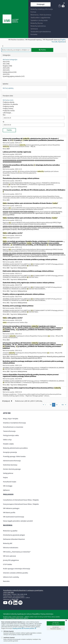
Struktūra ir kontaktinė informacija (14, 423)
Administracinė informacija (12, 461)
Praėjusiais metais (9, 111)
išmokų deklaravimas (8, 255)
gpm (21, 212)
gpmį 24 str (31, 212)
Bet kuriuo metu (8, 100)
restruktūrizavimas (36, 253)
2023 (6, 70)
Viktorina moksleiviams (11, 548)
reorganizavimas (27, 253)
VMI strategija (8, 486)
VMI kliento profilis (9, 513)
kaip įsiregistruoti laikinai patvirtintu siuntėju (45, 160)
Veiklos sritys (7, 440)
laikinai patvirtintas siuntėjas (10, 160)
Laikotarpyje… (8, 113)
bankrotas (5, 253)
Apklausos (6, 490)
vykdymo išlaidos (37, 226)
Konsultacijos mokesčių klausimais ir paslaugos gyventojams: (23, 590)
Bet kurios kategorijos (10, 60)
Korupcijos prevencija (10, 452)
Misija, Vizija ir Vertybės (11, 419)
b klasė (11, 212)
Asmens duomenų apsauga (12, 469)
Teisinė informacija (9, 431)
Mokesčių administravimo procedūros (15, 448)
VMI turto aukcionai (9, 556)
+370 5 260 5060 (8, 593)
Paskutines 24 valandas (10, 104)
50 (51, 405)
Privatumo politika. (29, 628)
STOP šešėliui (8, 564)
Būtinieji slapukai (7, 631)
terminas (44, 253)
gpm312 (25, 212)
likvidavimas (20, 253)
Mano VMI (15, 599)
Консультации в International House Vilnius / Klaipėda (21, 504)
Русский (54, 42)
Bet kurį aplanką (8, 88)
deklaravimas (16, 212)
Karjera (5, 478)
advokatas (6, 212)
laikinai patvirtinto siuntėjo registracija (26, 160)
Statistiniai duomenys (10, 465)
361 (63, 405)
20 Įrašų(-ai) (7, 401)
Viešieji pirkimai (10, 72)
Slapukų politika (17, 628)
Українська (62, 42)
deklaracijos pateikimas (58, 253)
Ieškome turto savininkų (11, 577)
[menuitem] (42, 9)
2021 (6, 64)
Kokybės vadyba (8, 444)
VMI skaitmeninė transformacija (14, 517)
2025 (6, 68)
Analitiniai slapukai (8, 638)
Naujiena (7, 66)
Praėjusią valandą (8, 102)
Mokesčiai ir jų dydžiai (10, 531)
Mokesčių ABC (8, 543)
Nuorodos (6, 581)
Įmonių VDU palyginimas (11, 560)
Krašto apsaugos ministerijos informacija (17, 569)
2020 (8, 268)
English (63, 40)
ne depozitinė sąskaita (57, 226)
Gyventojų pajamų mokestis (14, 76)
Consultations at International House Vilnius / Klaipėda (21, 500)
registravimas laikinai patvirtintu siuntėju (12, 162)
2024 (6, 74)
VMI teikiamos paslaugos (11, 508)
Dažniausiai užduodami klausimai (14, 539)
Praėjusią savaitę (8, 106)
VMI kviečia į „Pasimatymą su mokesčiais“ (17, 552)
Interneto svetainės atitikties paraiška (16, 573)
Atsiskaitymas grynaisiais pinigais (14, 535)
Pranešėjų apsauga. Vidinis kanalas (14, 457)
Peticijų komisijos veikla (11, 435)
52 (57, 405)
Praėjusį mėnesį (8, 109)
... (48, 405)
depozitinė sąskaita (47, 226)
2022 (6, 62)
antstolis (5, 226)
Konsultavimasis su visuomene (13, 427)
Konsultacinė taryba (10, 482)
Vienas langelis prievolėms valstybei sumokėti (18, 521)
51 (54, 405)
